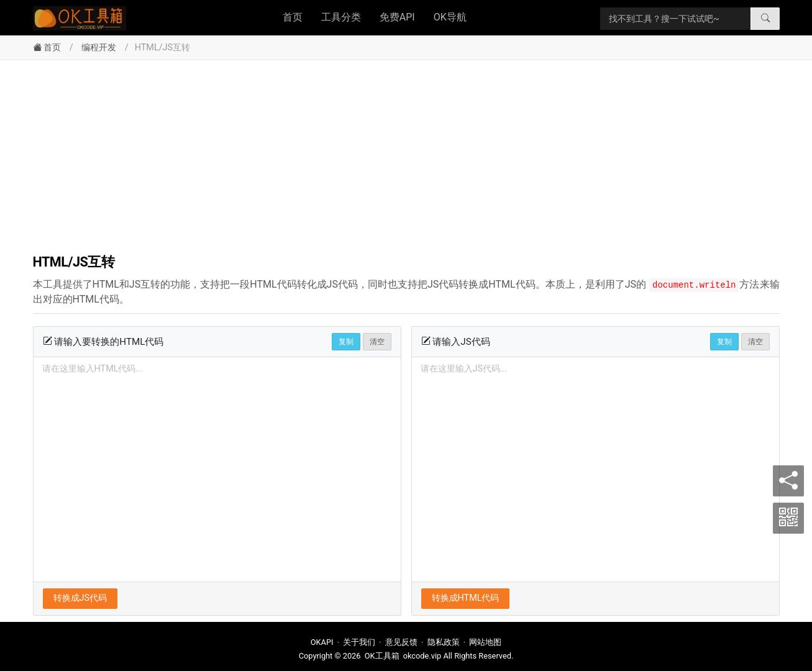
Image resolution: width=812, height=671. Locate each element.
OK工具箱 (382, 656)
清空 (377, 342)
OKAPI (322, 642)
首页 (293, 17)
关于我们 (359, 642)
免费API (397, 17)
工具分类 (341, 17)
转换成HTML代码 (466, 598)
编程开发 (99, 48)
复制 (346, 342)
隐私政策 (444, 642)
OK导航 (450, 17)
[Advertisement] (406, 153)
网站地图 (485, 642)
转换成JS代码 (80, 598)
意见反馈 (401, 642)
